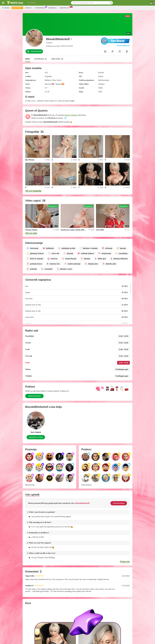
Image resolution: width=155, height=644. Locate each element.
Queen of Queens (71, 115)
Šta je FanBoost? (123, 46)
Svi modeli (6, 8)
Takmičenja (52, 8)
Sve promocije (41, 8)
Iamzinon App (65, 8)
